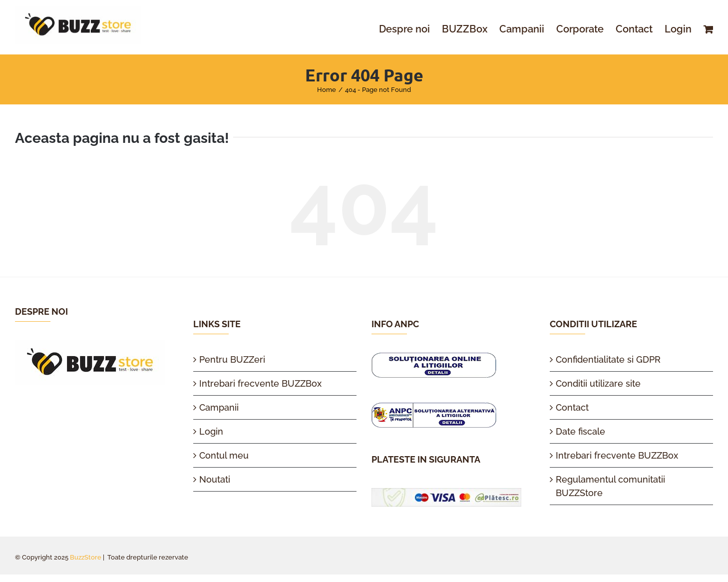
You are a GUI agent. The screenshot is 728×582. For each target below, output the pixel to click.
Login (211, 431)
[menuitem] (410, 29)
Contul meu (224, 455)
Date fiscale (580, 431)
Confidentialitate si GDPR (608, 359)
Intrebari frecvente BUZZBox (260, 383)
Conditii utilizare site (598, 383)
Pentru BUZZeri (232, 359)
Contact (572, 407)
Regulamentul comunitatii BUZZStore (610, 486)
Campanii (219, 407)
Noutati (215, 479)
